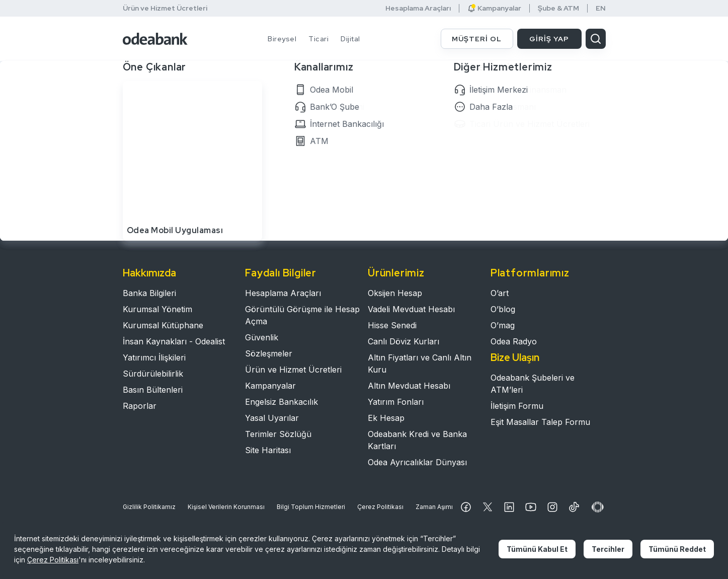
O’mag (503, 325)
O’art (500, 293)
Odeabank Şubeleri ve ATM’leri (533, 384)
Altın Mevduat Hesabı (409, 386)
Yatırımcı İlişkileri (154, 357)
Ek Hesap (386, 418)
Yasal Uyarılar (272, 418)
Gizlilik (149, 507)
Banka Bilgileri (149, 293)
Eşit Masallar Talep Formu (540, 422)
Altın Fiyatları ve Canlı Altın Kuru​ (420, 364)
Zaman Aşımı (434, 507)
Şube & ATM (558, 8)
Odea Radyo (514, 341)
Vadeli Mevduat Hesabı (411, 309)
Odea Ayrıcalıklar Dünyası (417, 462)
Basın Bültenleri (153, 390)
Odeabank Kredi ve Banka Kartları (417, 440)
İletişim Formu (517, 406)
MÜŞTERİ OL (477, 39)
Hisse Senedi (392, 325)
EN (601, 8)
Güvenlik (262, 337)
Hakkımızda (149, 273)
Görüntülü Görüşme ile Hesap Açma (302, 315)
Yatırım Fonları (396, 402)
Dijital (350, 39)
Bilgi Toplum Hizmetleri (311, 507)
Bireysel (282, 39)
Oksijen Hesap (395, 293)
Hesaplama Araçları (418, 8)
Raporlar (140, 406)
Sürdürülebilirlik (153, 374)
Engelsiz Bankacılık (281, 402)
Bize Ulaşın (515, 357)
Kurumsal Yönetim (157, 309)
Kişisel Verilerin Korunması (226, 507)
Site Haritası (268, 450)
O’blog (503, 309)
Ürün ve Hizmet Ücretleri (165, 8)
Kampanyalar (494, 8)
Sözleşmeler (269, 353)
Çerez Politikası (380, 507)
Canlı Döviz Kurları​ (403, 341)
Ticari (318, 39)
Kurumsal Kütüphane (163, 325)
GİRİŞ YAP (549, 39)
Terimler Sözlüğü (278, 434)
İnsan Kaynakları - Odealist (174, 341)
